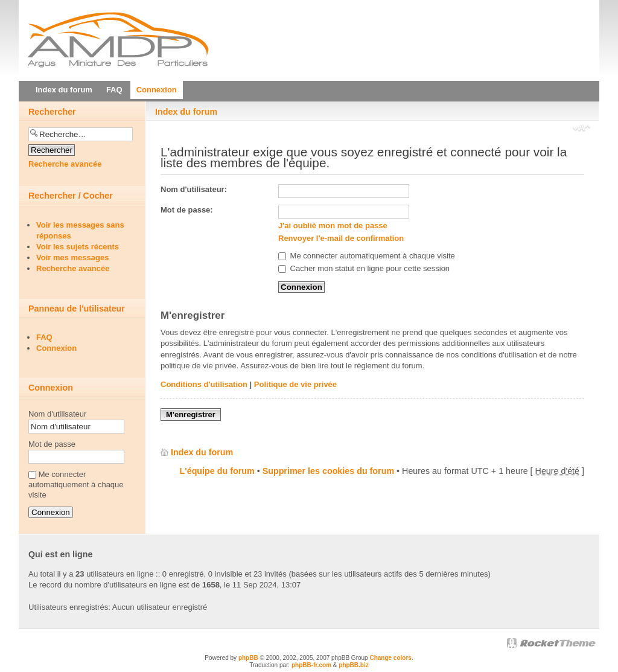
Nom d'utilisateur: (194, 189)
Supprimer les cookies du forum (328, 471)
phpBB (248, 658)
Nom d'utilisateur (57, 414)
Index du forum (186, 112)
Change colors (390, 658)
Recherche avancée (65, 164)
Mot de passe (52, 444)
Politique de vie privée (295, 384)
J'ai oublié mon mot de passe (333, 226)
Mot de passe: (187, 210)
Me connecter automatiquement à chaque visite (367, 256)
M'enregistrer (191, 414)
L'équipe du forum (217, 471)
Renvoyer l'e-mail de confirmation (341, 238)
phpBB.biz (353, 665)
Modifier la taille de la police (581, 129)
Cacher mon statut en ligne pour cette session (364, 268)
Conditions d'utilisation (204, 384)
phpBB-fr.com (311, 665)
